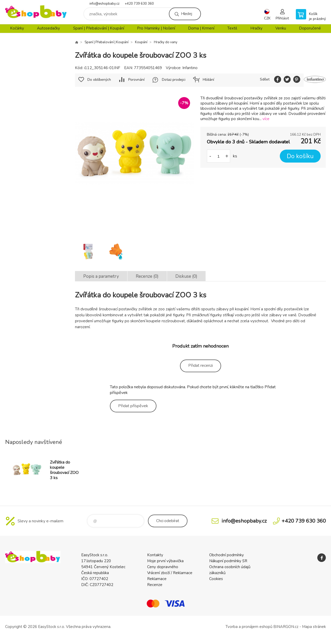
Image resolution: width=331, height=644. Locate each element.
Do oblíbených (99, 80)
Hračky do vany (166, 42)
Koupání (141, 42)
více (266, 119)
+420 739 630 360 (139, 4)
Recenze (155, 585)
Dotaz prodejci (174, 80)
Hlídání (208, 80)
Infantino (190, 68)
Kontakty (155, 555)
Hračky (256, 28)
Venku (281, 28)
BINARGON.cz (286, 627)
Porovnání (136, 80)
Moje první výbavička (165, 561)
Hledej (186, 14)
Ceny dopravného (163, 567)
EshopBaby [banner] (36, 12)
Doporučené (310, 28)
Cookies (216, 579)
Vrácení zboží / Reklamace (170, 573)
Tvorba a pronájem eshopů (249, 627)
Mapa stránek (314, 627)
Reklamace (157, 579)
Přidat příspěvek (133, 406)
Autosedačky (48, 28)
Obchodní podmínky (227, 555)
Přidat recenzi (201, 365)
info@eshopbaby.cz (104, 4)
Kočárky (17, 28)
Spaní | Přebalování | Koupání (99, 28)
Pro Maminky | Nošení (156, 28)
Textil (232, 28)
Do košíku (300, 156)
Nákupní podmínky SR (228, 561)
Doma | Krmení (201, 28)
